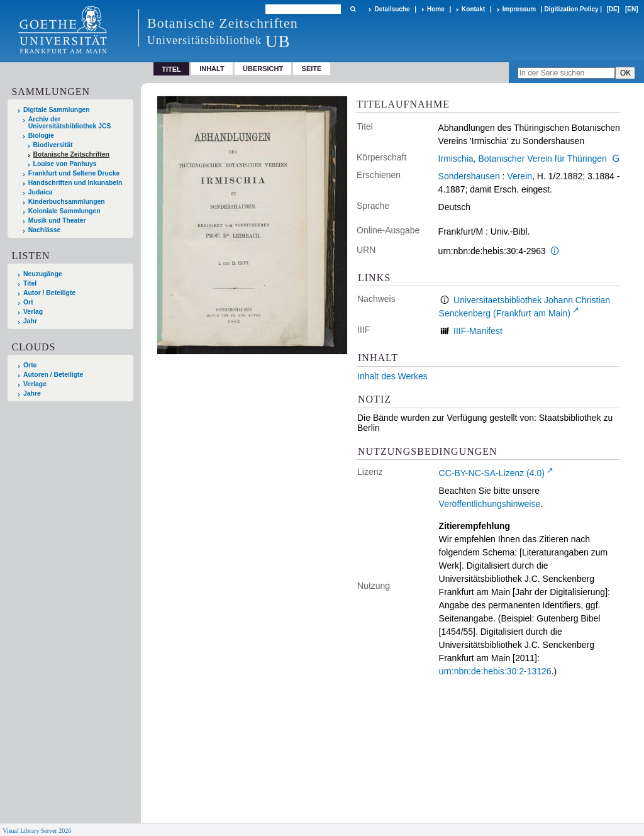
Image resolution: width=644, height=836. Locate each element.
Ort (28, 302)
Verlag (33, 312)
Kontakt (473, 9)
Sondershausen (469, 176)
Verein (519, 176)
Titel (30, 283)
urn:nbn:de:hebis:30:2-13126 (495, 671)
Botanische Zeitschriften (71, 154)
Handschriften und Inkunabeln (75, 183)
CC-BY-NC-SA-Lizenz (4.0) (492, 473)
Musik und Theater (57, 220)
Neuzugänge (43, 274)
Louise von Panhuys (65, 164)
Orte (30, 365)
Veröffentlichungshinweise (490, 504)
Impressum (519, 9)
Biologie (41, 136)
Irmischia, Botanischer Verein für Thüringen (523, 159)
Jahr (30, 321)
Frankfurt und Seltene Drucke (74, 173)
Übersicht (263, 69)
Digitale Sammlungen (57, 110)
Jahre (32, 393)
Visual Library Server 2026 (37, 831)
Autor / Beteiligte (49, 293)
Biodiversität (53, 145)
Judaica (41, 192)
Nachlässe (44, 230)
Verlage (35, 384)
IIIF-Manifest (478, 331)
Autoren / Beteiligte (53, 375)
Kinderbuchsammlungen (67, 202)
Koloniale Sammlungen (64, 211)
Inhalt (212, 69)
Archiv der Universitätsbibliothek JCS (70, 123)
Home (436, 9)
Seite (312, 69)
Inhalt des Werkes (392, 376)
